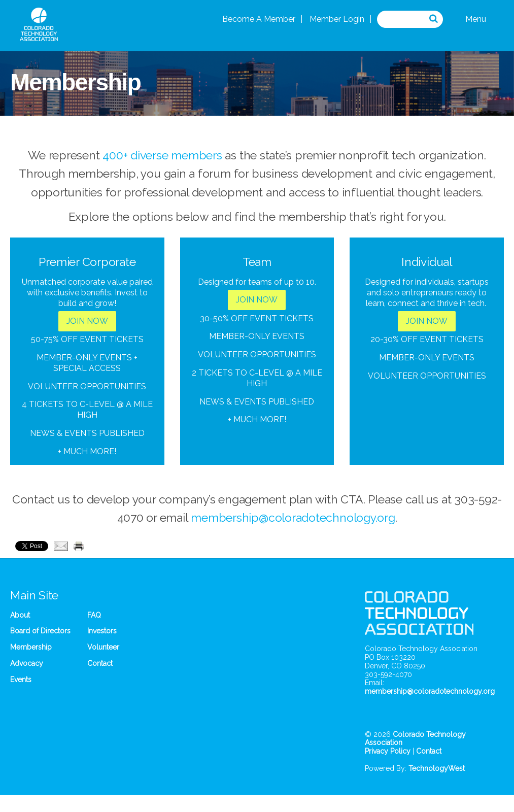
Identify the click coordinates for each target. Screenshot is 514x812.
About (20, 615)
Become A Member (259, 19)
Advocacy (27, 663)
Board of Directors (40, 631)
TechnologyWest (437, 768)
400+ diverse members (162, 155)
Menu (476, 19)
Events (21, 680)
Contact (100, 663)
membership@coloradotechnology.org (293, 517)
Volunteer (103, 647)
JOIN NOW (87, 321)
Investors (102, 631)
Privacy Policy (388, 751)
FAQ (94, 615)
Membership (31, 647)
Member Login (337, 19)
